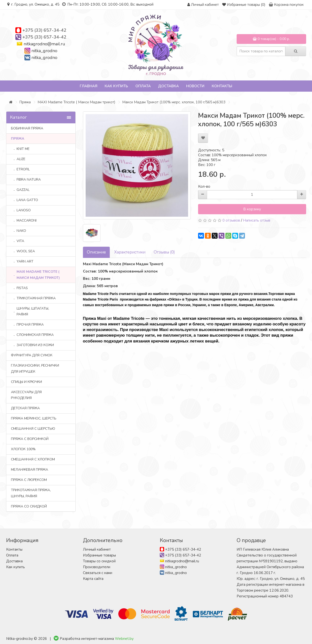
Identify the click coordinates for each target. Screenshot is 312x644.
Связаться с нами (98, 573)
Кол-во (204, 186)
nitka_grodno (44, 51)
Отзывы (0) (164, 252)
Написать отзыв (257, 220)
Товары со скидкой (99, 561)
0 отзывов (231, 220)
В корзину (252, 209)
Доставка (168, 86)
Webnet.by (124, 639)
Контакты (222, 86)
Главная (89, 86)
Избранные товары (99, 555)
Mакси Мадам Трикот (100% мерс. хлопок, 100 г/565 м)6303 (174, 102)
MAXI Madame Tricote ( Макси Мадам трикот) (76, 102)
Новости (195, 86)
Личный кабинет (97, 549)
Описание (96, 252)
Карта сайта (93, 579)
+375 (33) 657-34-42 (44, 30)
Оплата (143, 86)
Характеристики (130, 252)
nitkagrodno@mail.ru (44, 44)
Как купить (116, 86)
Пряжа (25, 102)
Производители (97, 567)
